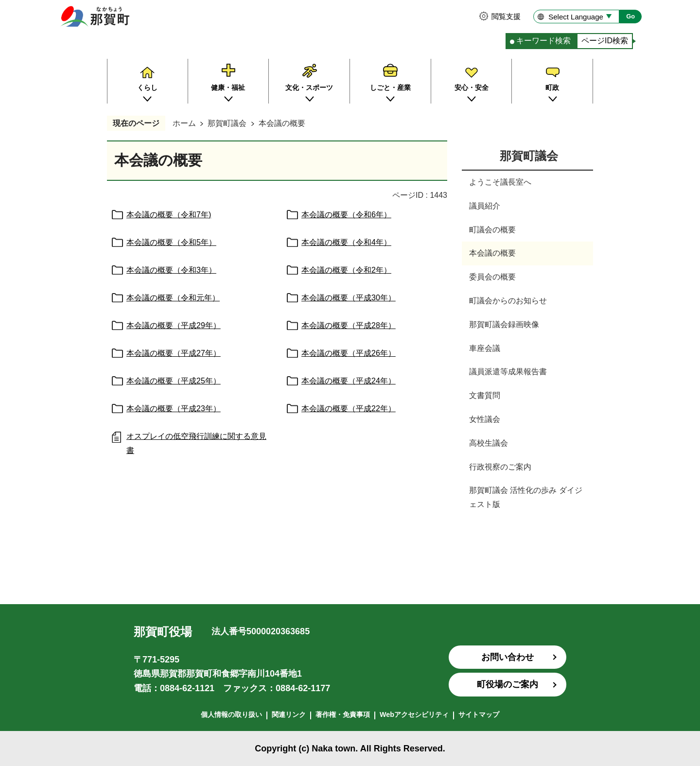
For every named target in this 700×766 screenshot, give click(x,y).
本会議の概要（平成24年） (349, 381)
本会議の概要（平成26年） (349, 353)
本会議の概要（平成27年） (174, 353)
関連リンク (289, 714)
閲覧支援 (506, 16)
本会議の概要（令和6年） (346, 215)
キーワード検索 (543, 41)
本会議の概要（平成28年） (349, 325)
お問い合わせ (507, 657)
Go (630, 16)
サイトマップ (479, 714)
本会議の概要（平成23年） (174, 409)
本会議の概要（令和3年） (171, 270)
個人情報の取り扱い (231, 714)
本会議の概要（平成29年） (174, 325)
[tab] (541, 41)
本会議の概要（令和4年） (346, 242)
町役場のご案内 (507, 684)
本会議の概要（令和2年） (346, 270)
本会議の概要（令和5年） (171, 242)
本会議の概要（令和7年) (169, 215)
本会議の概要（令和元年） (173, 298)
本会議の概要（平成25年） (174, 381)
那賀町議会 (227, 123)
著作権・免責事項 (343, 714)
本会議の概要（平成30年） (349, 298)
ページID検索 (605, 41)
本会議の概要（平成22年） (349, 409)
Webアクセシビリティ (414, 714)
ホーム (184, 123)
